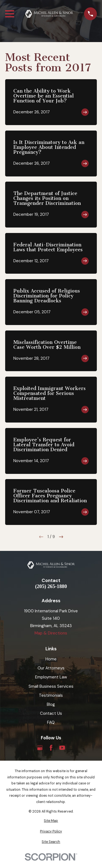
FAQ (51, 722)
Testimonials (51, 695)
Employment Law (51, 677)
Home (51, 659)
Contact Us (51, 713)
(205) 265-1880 (51, 587)
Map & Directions (51, 633)
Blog (51, 704)
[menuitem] (51, 821)
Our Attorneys (51, 668)
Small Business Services (51, 686)
